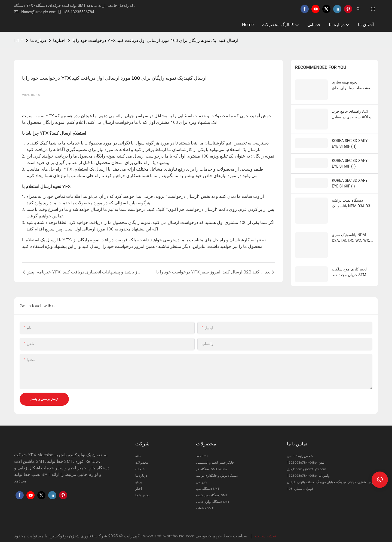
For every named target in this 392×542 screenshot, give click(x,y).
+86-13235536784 (76, 12)
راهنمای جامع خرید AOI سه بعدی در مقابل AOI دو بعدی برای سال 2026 (352, 109)
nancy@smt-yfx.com (311, 465)
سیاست (240, 532)
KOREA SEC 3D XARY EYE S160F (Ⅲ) (350, 136)
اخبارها (59, 41)
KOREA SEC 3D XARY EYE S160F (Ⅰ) (350, 176)
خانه (138, 452)
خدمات (140, 465)
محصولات (142, 458)
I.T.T (19, 41)
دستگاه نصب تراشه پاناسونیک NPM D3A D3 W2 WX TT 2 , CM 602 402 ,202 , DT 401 (351, 196)
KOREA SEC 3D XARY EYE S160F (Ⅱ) (350, 156)
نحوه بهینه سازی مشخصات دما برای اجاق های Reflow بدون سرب (351, 85)
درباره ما (38, 41)
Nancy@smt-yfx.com (35, 12)
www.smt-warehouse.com (169, 532)
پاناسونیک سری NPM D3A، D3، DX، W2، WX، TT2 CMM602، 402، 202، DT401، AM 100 (351, 224)
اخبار (139, 485)
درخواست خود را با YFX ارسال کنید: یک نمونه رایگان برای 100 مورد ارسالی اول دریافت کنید (155, 41)
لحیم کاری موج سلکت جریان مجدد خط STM (349, 257)
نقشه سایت (266, 532)
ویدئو (139, 478)
